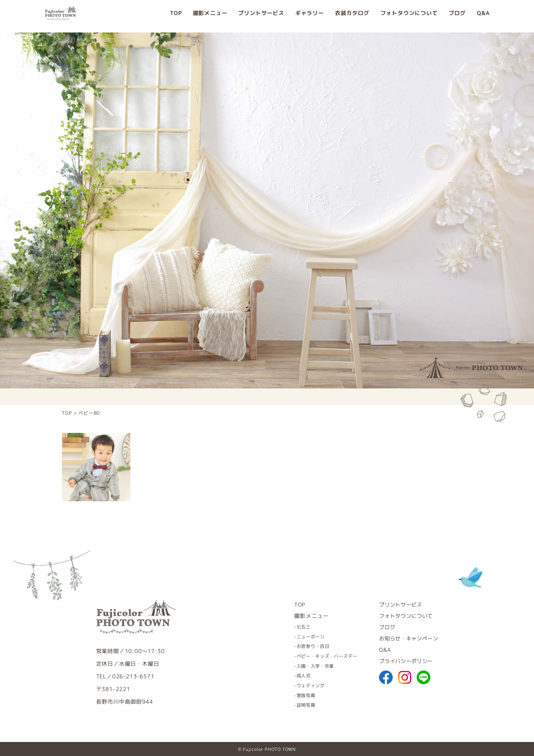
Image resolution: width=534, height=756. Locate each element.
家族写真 (297, 695)
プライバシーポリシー (404, 661)
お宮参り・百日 (305, 646)
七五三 (295, 627)
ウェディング (302, 685)
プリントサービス (261, 16)
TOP (176, 16)
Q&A (483, 16)
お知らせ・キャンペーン (407, 638)
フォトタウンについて (409, 16)
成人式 (295, 675)
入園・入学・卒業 (307, 666)
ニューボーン (302, 636)
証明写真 (297, 705)
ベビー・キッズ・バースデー (320, 656)
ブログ (457, 16)
